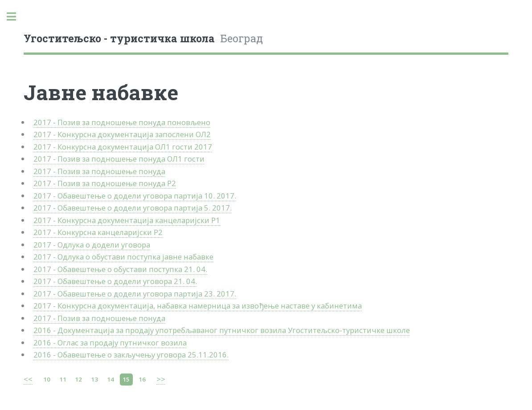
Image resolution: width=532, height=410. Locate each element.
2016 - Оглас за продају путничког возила (110, 343)
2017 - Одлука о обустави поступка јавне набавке (123, 257)
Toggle (16, 17)
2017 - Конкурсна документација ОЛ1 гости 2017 (123, 147)
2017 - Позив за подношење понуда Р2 (105, 183)
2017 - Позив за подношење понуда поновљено (122, 122)
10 (47, 379)
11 (63, 379)
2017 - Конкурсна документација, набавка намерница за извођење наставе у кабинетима (198, 306)
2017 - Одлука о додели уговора (92, 245)
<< (28, 379)
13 (94, 379)
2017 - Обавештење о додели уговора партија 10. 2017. (135, 196)
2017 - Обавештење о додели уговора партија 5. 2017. (133, 208)
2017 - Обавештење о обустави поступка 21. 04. (120, 269)
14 (110, 379)
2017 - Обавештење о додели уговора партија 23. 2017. (135, 294)
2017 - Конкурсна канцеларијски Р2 (98, 232)
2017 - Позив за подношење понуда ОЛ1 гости (119, 159)
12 (78, 379)
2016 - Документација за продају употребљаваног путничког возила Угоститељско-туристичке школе (222, 330)
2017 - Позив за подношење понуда (99, 171)
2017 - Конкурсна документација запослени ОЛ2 (122, 134)
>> (161, 379)
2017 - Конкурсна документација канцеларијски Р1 (127, 220)
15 (126, 379)
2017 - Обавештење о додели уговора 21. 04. (115, 281)
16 (142, 379)
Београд (143, 38)
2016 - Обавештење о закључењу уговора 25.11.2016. (131, 355)
